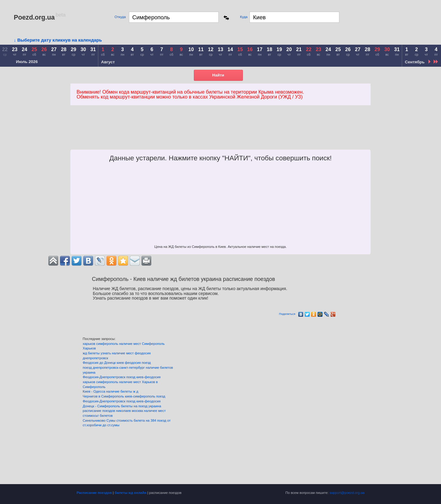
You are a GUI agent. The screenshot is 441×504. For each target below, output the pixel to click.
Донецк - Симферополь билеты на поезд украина (122, 406)
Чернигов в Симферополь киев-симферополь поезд (124, 396)
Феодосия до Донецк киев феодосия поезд (117, 363)
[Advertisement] (211, 134)
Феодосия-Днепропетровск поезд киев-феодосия (122, 377)
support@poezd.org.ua (347, 493)
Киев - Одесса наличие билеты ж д (111, 391)
